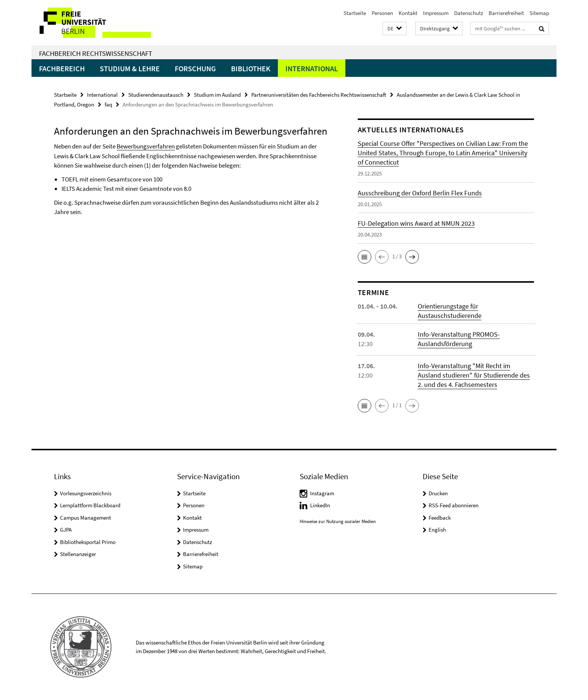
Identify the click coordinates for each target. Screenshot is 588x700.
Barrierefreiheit (506, 13)
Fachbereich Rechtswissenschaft (96, 53)
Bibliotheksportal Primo (88, 542)
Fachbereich (62, 68)
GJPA (66, 530)
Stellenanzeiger (78, 554)
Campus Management (85, 518)
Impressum (436, 13)
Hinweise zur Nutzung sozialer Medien (338, 521)
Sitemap (539, 13)
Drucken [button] (438, 493)
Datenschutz (469, 13)
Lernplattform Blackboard (90, 505)
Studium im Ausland (217, 95)
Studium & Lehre (130, 68)
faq (108, 104)
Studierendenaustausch (156, 95)
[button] (394, 29)
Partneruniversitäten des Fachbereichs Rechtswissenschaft (319, 95)
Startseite (355, 13)
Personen (382, 13)
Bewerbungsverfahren (146, 146)
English (437, 530)
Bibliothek (251, 68)
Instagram (322, 493)
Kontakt (408, 13)
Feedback (440, 518)
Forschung (195, 68)
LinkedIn (320, 505)
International (312, 68)
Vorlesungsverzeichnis (86, 493)
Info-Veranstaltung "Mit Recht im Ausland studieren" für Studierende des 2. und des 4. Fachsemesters (474, 375)
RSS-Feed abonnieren (454, 505)
